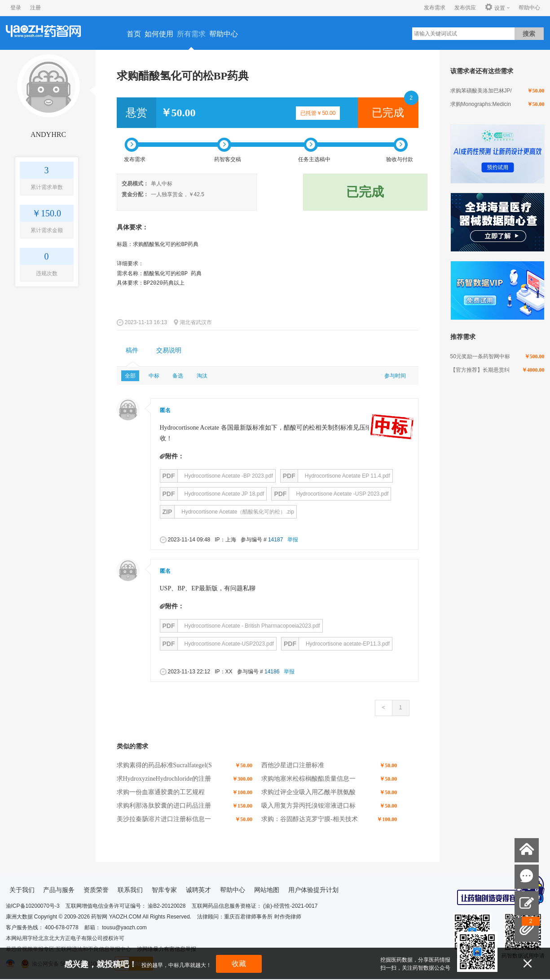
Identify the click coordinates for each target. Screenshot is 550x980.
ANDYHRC (48, 134)
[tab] (132, 351)
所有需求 (191, 34)
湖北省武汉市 (196, 322)
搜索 (529, 34)
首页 (134, 34)
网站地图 (267, 890)
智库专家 (164, 890)
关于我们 (22, 890)
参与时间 (395, 376)
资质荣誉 (96, 890)
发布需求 (435, 8)
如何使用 (159, 34)
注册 (35, 8)
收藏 (239, 964)
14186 (272, 672)
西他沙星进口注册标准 (293, 765)
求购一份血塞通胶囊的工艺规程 (161, 792)
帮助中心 (529, 8)
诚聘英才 (198, 890)
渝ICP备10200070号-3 (33, 906)
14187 (275, 540)
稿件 (132, 350)
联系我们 (130, 890)
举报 (293, 540)
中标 (154, 376)
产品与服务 (59, 890)
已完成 (388, 113)
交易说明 (169, 350)
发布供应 (465, 8)
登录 (16, 8)
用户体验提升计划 (313, 890)
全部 (130, 376)
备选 (178, 376)
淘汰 (202, 376)
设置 (495, 8)
